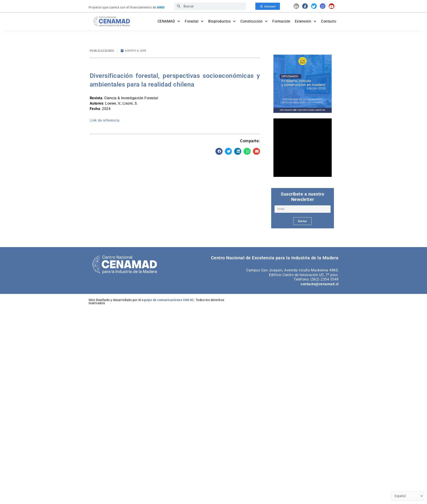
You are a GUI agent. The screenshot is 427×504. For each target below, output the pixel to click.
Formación (281, 21)
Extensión (306, 21)
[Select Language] (407, 496)
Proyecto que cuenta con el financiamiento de (127, 7)
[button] (219, 151)
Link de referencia (105, 120)
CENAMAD (169, 21)
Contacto (329, 21)
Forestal (194, 21)
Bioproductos (222, 21)
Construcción (254, 21)
